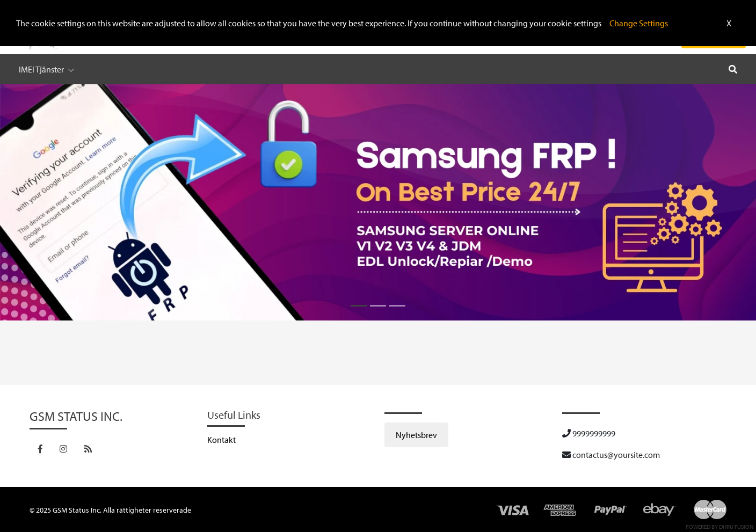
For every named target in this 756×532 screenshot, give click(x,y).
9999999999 (589, 433)
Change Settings (639, 23)
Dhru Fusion (736, 527)
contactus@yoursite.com (611, 455)
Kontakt (221, 440)
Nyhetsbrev (416, 435)
